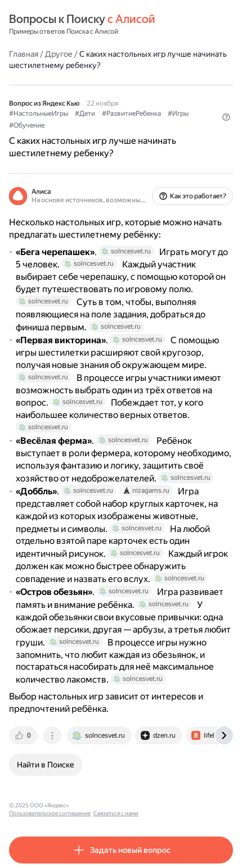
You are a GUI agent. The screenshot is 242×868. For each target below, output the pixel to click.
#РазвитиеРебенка (131, 113)
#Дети (85, 113)
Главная (24, 54)
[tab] (24, 735)
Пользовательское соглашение (115, 805)
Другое (59, 54)
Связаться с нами (181, 805)
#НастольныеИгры (39, 113)
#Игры (178, 113)
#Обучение (27, 125)
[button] (226, 117)
